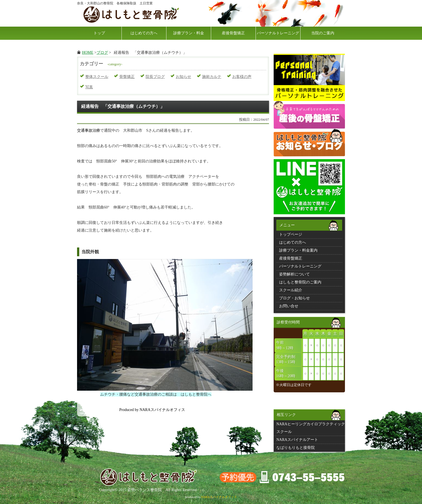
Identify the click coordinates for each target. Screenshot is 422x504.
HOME (88, 53)
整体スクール (97, 77)
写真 (89, 87)
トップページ (291, 234)
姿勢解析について (294, 274)
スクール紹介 (291, 290)
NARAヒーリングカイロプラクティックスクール (311, 428)
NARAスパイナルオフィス (219, 497)
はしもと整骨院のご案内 (300, 282)
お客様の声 (242, 77)
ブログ (102, 53)
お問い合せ (289, 306)
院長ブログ (155, 77)
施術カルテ (212, 77)
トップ (99, 33)
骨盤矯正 (127, 77)
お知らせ (183, 77)
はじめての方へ (144, 33)
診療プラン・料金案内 (298, 250)
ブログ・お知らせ (294, 298)
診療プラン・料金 (189, 33)
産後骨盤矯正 (233, 33)
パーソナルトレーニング (278, 33)
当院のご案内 (323, 33)
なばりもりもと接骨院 (296, 448)
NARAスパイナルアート (297, 440)
